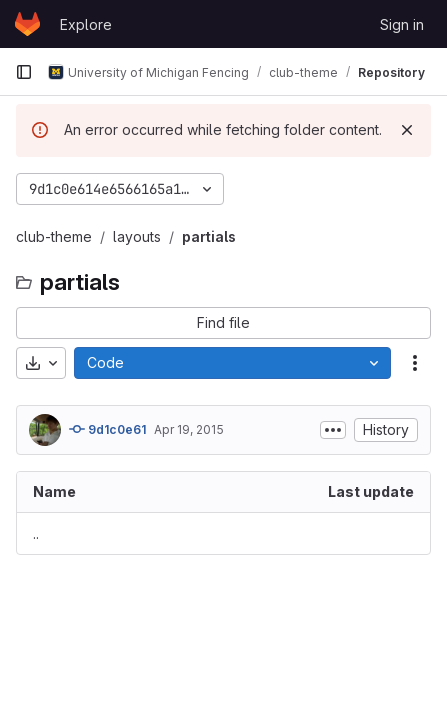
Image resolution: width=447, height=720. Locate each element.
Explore (86, 24)
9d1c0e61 (107, 429)
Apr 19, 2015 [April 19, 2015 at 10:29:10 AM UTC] (189, 429)
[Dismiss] (407, 130)
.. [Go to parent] (36, 533)
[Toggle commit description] (333, 430)
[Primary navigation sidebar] (24, 72)
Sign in (402, 24)
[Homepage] (27, 24)
